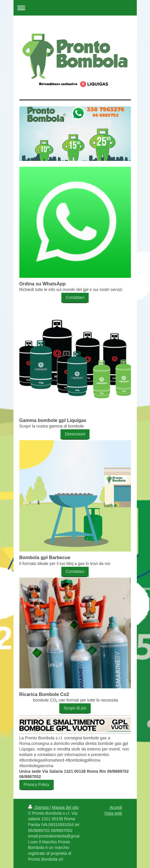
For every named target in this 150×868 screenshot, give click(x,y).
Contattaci (75, 297)
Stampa (39, 807)
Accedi (116, 807)
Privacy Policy (37, 784)
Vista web (113, 813)
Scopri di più (75, 708)
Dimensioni (75, 434)
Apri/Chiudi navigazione (75, 8)
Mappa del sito (65, 807)
